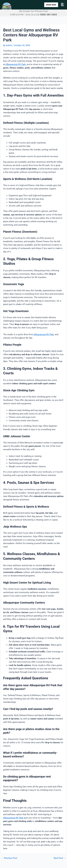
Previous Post (9, 858)
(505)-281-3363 (49, 15)
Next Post (60, 858)
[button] (63, 5)
